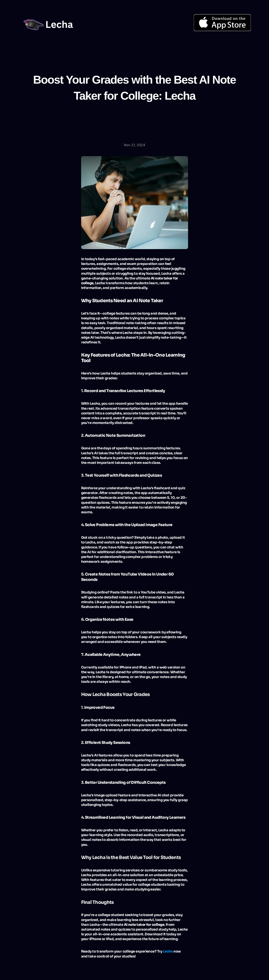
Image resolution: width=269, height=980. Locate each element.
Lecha (168, 951)
